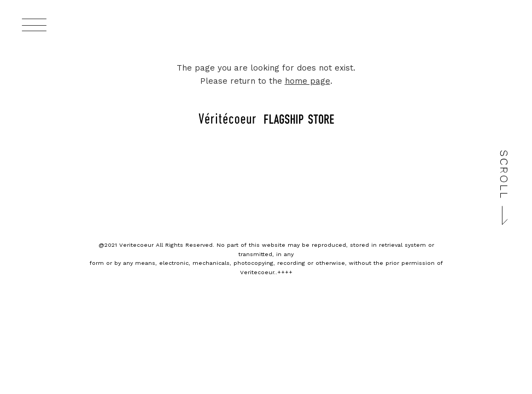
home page (308, 81)
